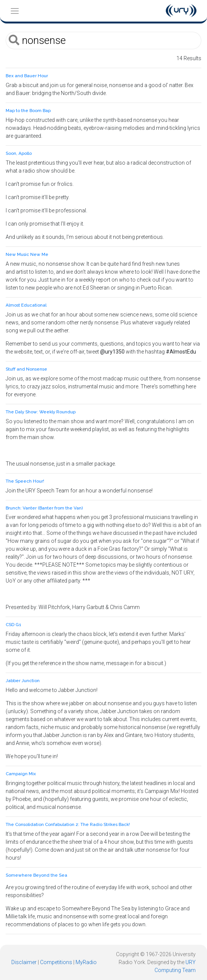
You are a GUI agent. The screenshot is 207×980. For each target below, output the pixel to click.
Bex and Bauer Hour (27, 76)
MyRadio (86, 962)
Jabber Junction (23, 681)
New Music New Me (27, 254)
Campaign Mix (21, 774)
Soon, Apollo (19, 153)
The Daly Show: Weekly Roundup (41, 412)
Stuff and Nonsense (26, 369)
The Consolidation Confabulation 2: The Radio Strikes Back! (68, 824)
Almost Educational (26, 305)
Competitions (56, 962)
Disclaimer (24, 962)
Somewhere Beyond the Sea (36, 875)
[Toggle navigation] (15, 11)
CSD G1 (13, 625)
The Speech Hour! (25, 481)
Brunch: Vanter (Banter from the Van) (44, 508)
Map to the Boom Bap (28, 111)
